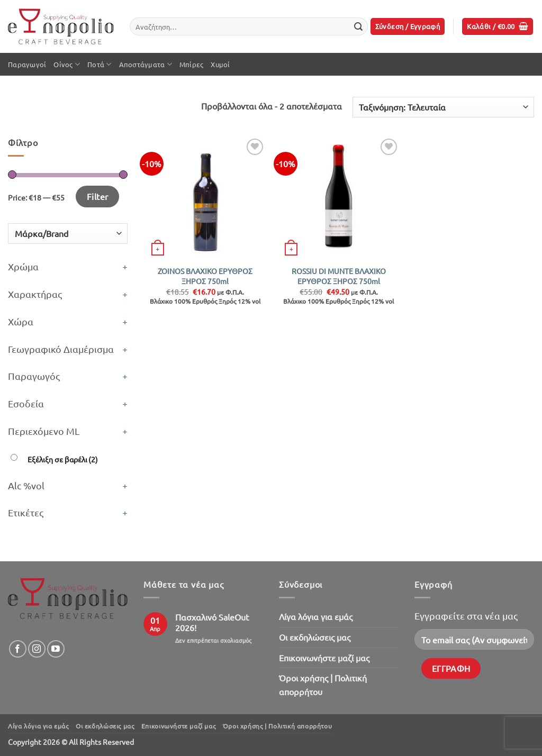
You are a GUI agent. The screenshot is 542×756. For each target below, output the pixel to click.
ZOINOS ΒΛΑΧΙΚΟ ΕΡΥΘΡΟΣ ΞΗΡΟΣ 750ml (205, 276)
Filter (98, 196)
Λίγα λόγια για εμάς (316, 616)
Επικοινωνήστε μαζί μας (324, 658)
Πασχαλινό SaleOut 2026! (212, 622)
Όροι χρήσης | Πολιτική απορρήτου (323, 685)
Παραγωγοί (27, 64)
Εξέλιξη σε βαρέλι (63, 459)
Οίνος (67, 64)
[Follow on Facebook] (18, 649)
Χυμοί (220, 64)
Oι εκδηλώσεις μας (315, 637)
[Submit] (358, 26)
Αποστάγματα (146, 64)
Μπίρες (192, 64)
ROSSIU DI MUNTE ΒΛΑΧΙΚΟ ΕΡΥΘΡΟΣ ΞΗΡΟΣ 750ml (339, 276)
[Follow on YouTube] (56, 649)
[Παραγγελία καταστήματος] (443, 107)
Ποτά (99, 64)
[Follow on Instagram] (37, 649)
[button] (408, 27)
